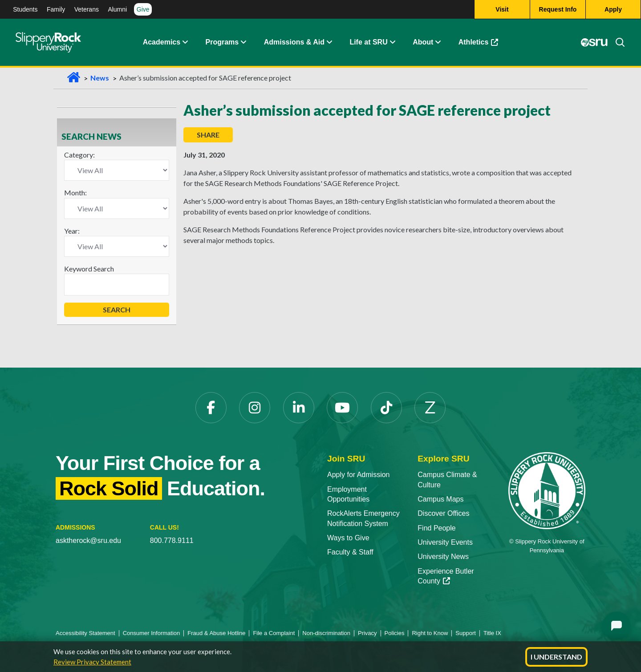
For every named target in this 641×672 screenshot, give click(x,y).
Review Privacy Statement (92, 662)
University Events (445, 542)
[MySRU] (594, 42)
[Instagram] (255, 408)
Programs (222, 42)
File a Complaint (274, 633)
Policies (395, 633)
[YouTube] (342, 408)
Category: (79, 155)
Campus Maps (440, 499)
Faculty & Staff (350, 552)
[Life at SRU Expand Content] (392, 42)
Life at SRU (368, 42)
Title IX (492, 633)
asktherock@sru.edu (88, 540)
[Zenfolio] (430, 408)
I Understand (556, 657)
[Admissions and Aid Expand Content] (329, 42)
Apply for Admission (359, 475)
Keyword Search (89, 269)
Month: (75, 192)
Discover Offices (443, 513)
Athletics (479, 42)
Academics (162, 42)
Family (56, 9)
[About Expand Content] (243, 42)
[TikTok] (386, 408)
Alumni (117, 9)
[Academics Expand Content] (185, 42)
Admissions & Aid (294, 42)
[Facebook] (211, 408)
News (100, 78)
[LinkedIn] (299, 408)
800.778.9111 (172, 540)
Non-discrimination (326, 633)
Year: (72, 231)
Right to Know (430, 633)
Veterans (87, 9)
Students (25, 9)
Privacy (367, 633)
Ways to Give (348, 538)
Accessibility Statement (85, 633)
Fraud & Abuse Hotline (216, 633)
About (423, 42)
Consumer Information (152, 633)
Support (466, 633)
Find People (436, 528)
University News (443, 557)
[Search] (617, 42)
